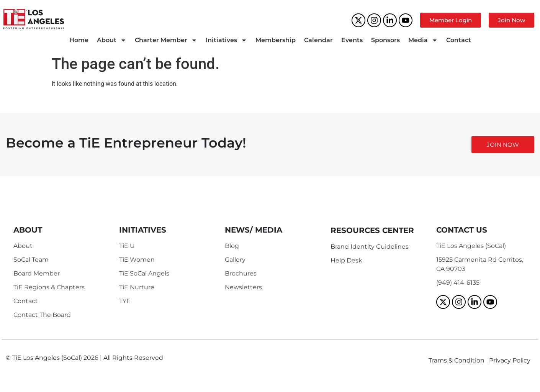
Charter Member (166, 40)
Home (79, 40)
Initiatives (226, 40)
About (112, 40)
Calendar (318, 40)
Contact (459, 40)
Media (423, 40)
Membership (276, 40)
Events (352, 40)
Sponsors (385, 40)
